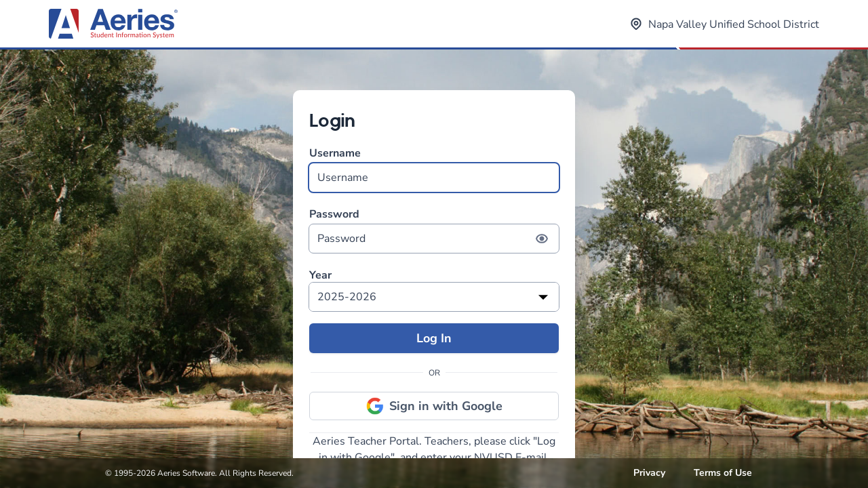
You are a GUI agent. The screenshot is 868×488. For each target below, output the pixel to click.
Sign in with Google (434, 406)
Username (434, 169)
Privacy (649, 473)
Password (434, 230)
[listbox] (434, 297)
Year (320, 276)
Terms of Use (723, 473)
